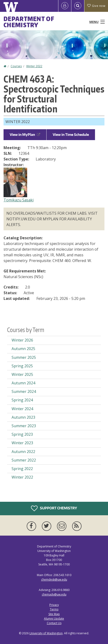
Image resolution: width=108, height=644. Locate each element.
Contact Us (54, 623)
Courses (16, 66)
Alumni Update (54, 619)
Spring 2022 (22, 469)
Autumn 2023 (23, 417)
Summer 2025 (24, 357)
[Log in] (65, 6)
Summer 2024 (24, 391)
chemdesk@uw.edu (54, 580)
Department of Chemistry (29, 22)
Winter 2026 (22, 340)
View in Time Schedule (71, 135)
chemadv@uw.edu (54, 594)
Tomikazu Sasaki (19, 200)
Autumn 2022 (23, 452)
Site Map (54, 614)
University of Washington (46, 633)
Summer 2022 (24, 460)
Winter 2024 (22, 409)
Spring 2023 (22, 434)
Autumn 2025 (23, 349)
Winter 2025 (22, 374)
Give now (96, 6)
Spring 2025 (22, 366)
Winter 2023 (22, 443)
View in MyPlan (25, 135)
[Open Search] (78, 6)
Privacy (54, 605)
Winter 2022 (34, 66)
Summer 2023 (24, 426)
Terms (54, 609)
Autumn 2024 (23, 383)
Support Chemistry (54, 508)
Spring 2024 (22, 400)
